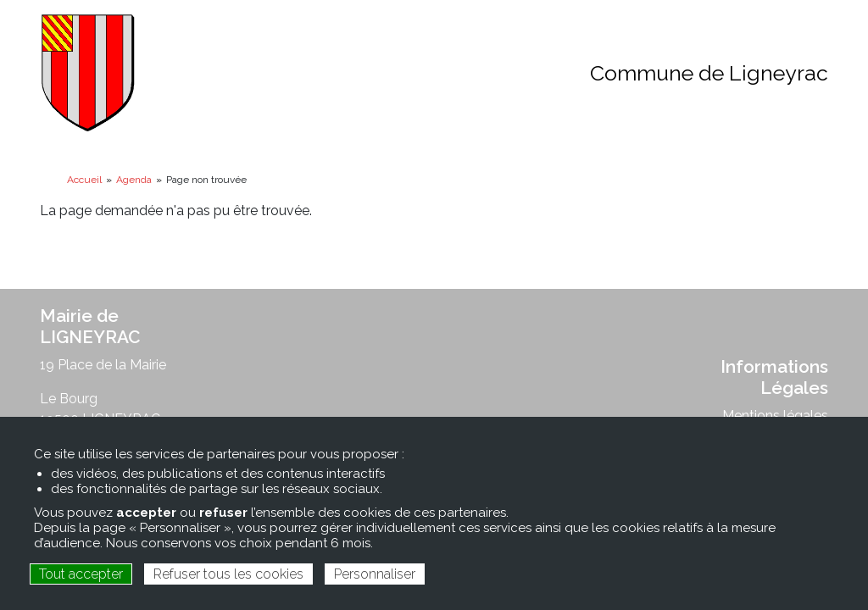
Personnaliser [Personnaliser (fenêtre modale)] (375, 574)
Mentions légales (775, 416)
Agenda (134, 180)
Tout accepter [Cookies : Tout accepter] (81, 574)
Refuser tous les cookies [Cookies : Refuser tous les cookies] (228, 574)
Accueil (84, 180)
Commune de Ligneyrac (709, 73)
